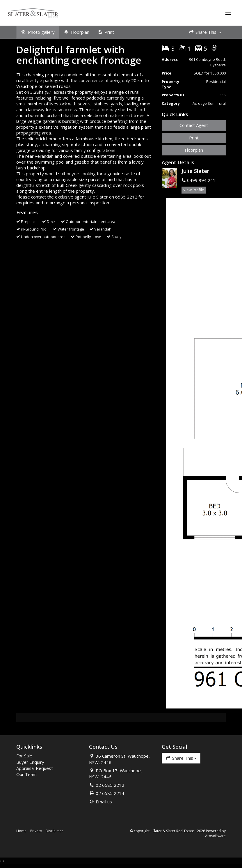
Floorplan (194, 151)
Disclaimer (54, 832)
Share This (205, 33)
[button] (194, 139)
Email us (104, 803)
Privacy (36, 832)
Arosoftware (215, 837)
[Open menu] (228, 13)
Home (21, 832)
